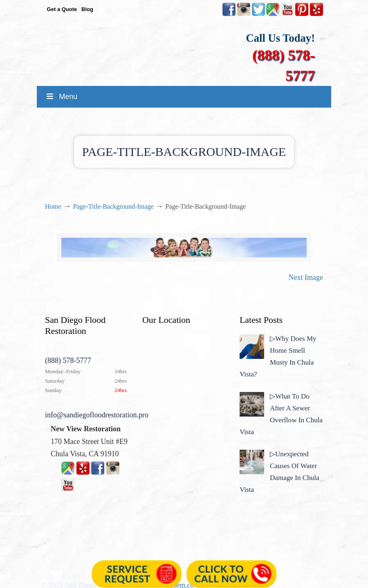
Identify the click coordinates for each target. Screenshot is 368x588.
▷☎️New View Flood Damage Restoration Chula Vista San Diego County (192, 48)
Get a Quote (62, 9)
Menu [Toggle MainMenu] (61, 97)
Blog (87, 9)
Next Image (306, 277)
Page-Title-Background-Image (113, 207)
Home (53, 207)
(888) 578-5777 (68, 360)
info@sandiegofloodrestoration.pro (97, 415)
